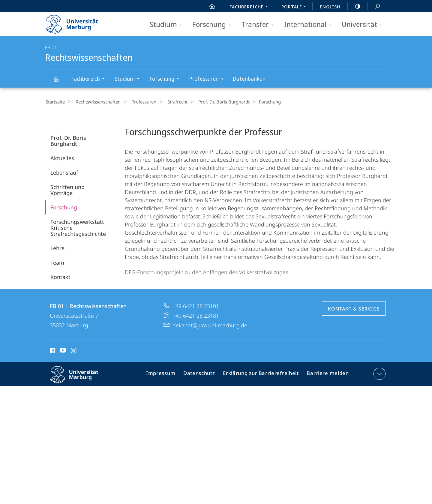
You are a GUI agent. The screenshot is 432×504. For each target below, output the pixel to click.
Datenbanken (249, 79)
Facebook (52, 350)
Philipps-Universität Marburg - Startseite (77, 22)
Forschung (214, 25)
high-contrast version (354, 6)
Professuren (208, 80)
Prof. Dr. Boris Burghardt (211, 102)
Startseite (55, 102)
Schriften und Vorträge (67, 189)
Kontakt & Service (354, 308)
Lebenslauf (64, 172)
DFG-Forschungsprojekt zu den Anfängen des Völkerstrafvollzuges (206, 271)
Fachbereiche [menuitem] (250, 7)
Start (209, 6)
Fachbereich (90, 79)
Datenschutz (204, 374)
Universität (364, 25)
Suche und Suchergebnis (374, 6)
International (310, 25)
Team (57, 262)
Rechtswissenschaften (59, 82)
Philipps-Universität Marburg (79, 379)
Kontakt (60, 276)
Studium (168, 25)
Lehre (57, 247)
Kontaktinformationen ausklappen (379, 373)
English (330, 7)
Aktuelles (62, 157)
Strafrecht (168, 102)
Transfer (259, 25)
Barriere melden (326, 374)
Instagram (74, 350)
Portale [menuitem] (295, 7)
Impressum (168, 374)
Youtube (62, 350)
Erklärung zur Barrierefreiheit (263, 374)
